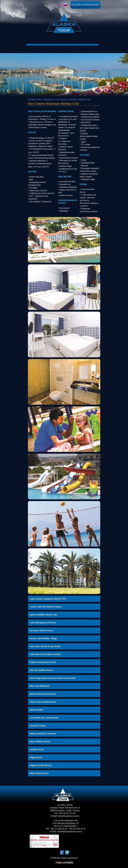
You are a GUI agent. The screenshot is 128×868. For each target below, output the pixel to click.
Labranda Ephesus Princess (43, 622)
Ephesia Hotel (36, 710)
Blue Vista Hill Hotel (39, 686)
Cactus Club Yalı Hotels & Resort (46, 607)
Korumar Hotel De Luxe (41, 630)
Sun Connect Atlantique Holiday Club (73, 99)
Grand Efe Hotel (38, 726)
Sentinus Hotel (37, 749)
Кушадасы (50, 99)
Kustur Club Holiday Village (43, 638)
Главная (32, 99)
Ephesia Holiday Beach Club (43, 615)
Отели (40, 99)
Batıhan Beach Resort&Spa (43, 694)
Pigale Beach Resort (39, 773)
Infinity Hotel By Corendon (43, 733)
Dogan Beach (36, 757)
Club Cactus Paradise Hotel (43, 702)
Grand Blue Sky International (44, 718)
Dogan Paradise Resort (41, 765)
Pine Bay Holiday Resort (41, 670)
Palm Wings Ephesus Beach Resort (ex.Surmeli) (52, 678)
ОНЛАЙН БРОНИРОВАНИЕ (85, 5)
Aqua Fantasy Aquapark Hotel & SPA (48, 599)
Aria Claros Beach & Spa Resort (45, 646)
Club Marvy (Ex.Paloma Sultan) (45, 654)
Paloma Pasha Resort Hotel (43, 662)
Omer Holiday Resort (40, 741)
